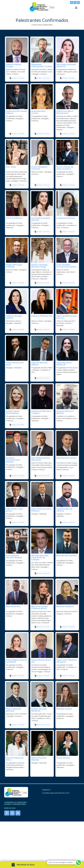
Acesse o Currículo (17, 78)
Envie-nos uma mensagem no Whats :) (61, 862)
